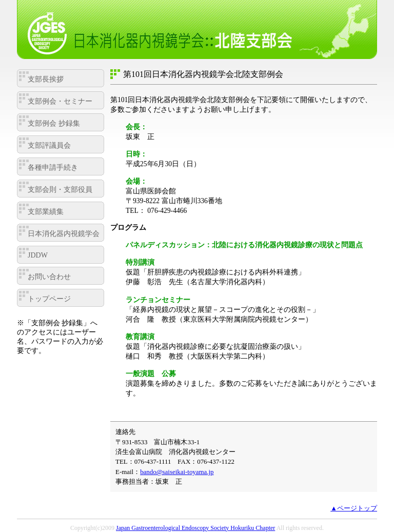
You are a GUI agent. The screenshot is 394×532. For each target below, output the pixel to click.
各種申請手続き (53, 168)
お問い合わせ (49, 277)
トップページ (49, 299)
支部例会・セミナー (60, 101)
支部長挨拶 (46, 79)
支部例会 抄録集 (54, 123)
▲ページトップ (354, 508)
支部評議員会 (49, 145)
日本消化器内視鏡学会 (64, 234)
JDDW (38, 255)
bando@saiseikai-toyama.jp (177, 472)
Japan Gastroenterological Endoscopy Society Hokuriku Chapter (195, 528)
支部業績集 (46, 212)
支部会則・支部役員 (60, 190)
